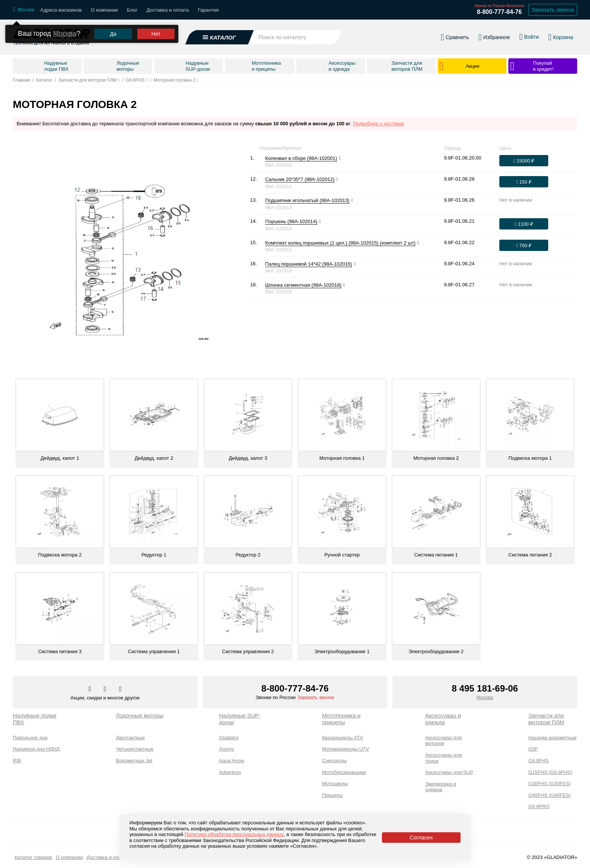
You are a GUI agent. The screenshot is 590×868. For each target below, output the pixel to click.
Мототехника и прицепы (341, 719)
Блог (132, 10)
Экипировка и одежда (441, 787)
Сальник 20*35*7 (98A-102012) (300, 179)
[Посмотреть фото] (340, 158)
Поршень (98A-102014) (291, 221)
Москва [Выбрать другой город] (65, 33)
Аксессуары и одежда (443, 719)
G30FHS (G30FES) (550, 784)
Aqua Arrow (232, 761)
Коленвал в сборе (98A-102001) (301, 158)
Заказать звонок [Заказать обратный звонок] (553, 10)
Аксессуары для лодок (443, 758)
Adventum (230, 772)
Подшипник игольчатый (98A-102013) (307, 200)
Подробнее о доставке (379, 124)
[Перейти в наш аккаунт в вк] (91, 689)
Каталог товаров (33, 857)
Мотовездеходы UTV (346, 749)
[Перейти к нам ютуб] (121, 689)
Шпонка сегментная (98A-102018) (303, 285)
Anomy (227, 749)
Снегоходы (335, 761)
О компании (104, 10)
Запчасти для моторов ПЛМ (546, 719)
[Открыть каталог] (220, 37)
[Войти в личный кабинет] (529, 37)
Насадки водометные (552, 738)
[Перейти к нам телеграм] (106, 689)
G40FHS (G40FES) (550, 795)
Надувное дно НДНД (36, 749)
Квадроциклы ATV (343, 738)
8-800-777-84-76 (499, 12)
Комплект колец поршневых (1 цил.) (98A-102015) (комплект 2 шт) (341, 243)
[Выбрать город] (24, 10)
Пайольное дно (30, 738)
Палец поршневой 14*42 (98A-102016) (309, 264)
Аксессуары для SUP (449, 772)
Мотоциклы (335, 784)
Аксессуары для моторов (443, 741)
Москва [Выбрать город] (485, 697)
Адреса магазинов (61, 10)
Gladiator (229, 738)
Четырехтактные (135, 749)
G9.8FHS (538, 761)
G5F (533, 749)
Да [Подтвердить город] (113, 34)
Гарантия (208, 10)
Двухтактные (130, 738)
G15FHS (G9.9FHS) (550, 772)
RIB (17, 761)
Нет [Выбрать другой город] (156, 34)
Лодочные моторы (140, 715)
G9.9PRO (539, 806)
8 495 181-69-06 (485, 688)
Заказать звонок (316, 697)
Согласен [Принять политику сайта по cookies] (421, 838)
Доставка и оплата (168, 10)
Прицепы (332, 795)
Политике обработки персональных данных (234, 834)
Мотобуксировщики (344, 772)
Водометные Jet (134, 761)
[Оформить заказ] (524, 161)
